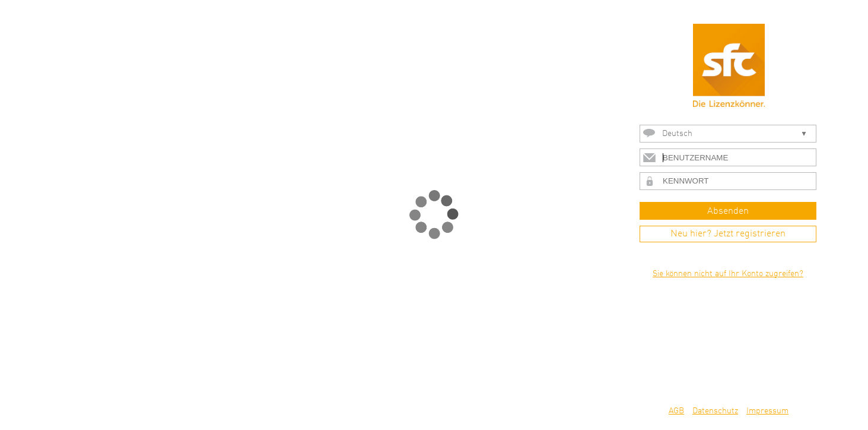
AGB (676, 411)
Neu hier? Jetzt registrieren (728, 234)
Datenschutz (715, 411)
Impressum (767, 411)
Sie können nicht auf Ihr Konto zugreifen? (728, 274)
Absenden (728, 211)
